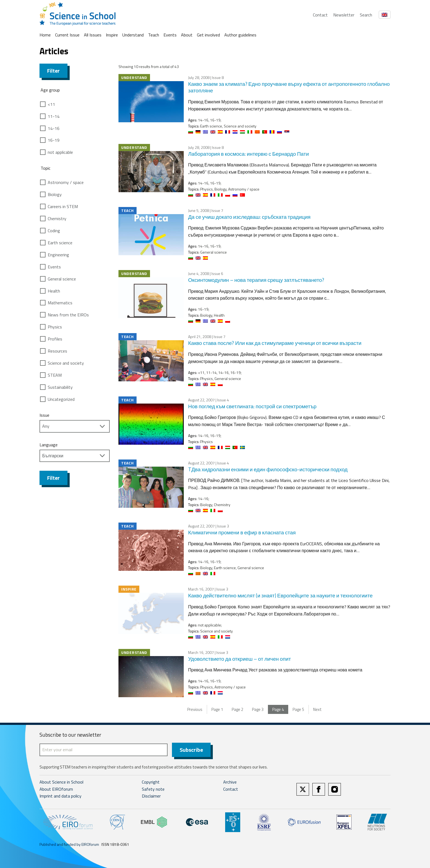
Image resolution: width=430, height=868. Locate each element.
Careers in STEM (63, 206)
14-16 (54, 128)
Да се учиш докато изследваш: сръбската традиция (249, 217)
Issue (44, 415)
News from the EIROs (68, 315)
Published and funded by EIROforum (69, 844)
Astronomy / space (66, 182)
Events (170, 35)
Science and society (66, 363)
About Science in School (61, 782)
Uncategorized (61, 399)
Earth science (60, 243)
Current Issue (67, 35)
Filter (53, 71)
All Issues (93, 35)
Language (49, 445)
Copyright (151, 782)
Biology (55, 194)
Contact (320, 15)
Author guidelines (240, 35)
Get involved (208, 35)
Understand (133, 35)
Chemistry (57, 219)
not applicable (60, 152)
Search (366, 15)
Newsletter (344, 15)
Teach (154, 35)
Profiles (55, 339)
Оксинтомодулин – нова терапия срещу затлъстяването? (256, 280)
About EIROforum (56, 789)
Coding (54, 231)
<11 (51, 104)
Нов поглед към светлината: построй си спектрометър (252, 406)
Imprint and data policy (60, 796)
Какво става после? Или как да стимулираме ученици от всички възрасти (275, 343)
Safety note (153, 789)
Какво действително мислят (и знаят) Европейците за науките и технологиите (280, 595)
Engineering (58, 255)
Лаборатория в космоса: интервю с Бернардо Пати (248, 154)
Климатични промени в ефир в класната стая (242, 532)
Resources (57, 351)
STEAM (55, 375)
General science (62, 279)
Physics (55, 327)
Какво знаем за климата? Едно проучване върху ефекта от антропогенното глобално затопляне (289, 87)
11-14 (54, 116)
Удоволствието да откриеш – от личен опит (240, 659)
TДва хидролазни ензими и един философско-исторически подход (268, 469)
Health (54, 291)
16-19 (54, 140)
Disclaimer (151, 796)
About (187, 35)
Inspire (112, 35)
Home (45, 35)
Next (317, 709)
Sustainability (60, 387)
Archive (230, 782)
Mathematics (60, 303)
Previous (195, 709)
